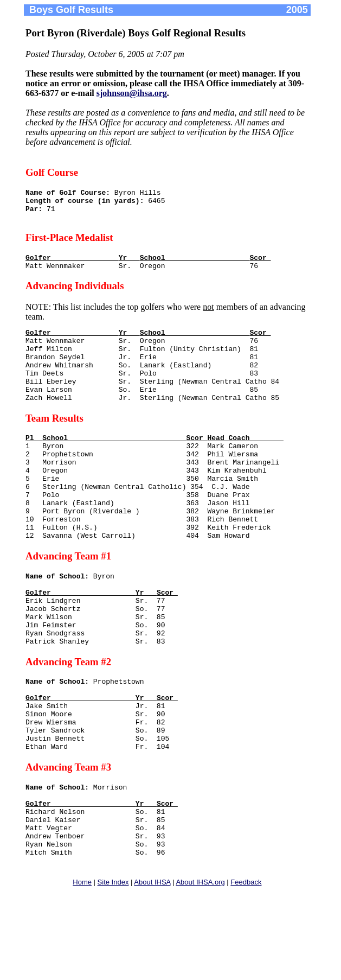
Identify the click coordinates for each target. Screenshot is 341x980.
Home (82, 972)
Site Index (113, 972)
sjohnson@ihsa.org (132, 93)
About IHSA (152, 972)
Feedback (246, 972)
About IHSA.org (200, 972)
